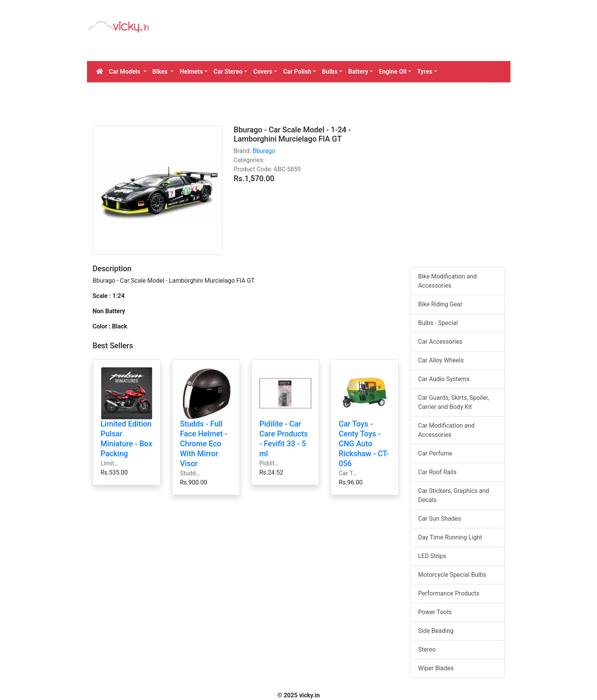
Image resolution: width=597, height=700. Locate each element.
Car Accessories (440, 342)
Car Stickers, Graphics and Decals (454, 495)
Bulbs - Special (438, 323)
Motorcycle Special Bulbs (452, 575)
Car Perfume (435, 453)
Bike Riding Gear (440, 304)
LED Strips (432, 556)
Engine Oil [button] (393, 72)
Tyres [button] (425, 72)
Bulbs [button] (330, 72)
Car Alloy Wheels (441, 360)
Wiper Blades (436, 668)
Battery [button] (358, 72)
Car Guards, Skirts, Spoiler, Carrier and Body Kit (454, 402)
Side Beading (436, 631)
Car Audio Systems (444, 379)
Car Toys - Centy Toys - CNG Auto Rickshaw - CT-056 (364, 444)
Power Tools (435, 612)
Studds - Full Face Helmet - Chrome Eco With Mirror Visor (204, 444)
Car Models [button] (126, 72)
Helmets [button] (191, 72)
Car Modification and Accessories (446, 430)
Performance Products (449, 593)
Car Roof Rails (437, 472)
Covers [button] (263, 72)
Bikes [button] (161, 72)
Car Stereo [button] (228, 72)
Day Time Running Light (450, 537)
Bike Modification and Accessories (447, 281)
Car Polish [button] (297, 72)
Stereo (427, 649)
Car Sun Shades (439, 519)
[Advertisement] (353, 40)
